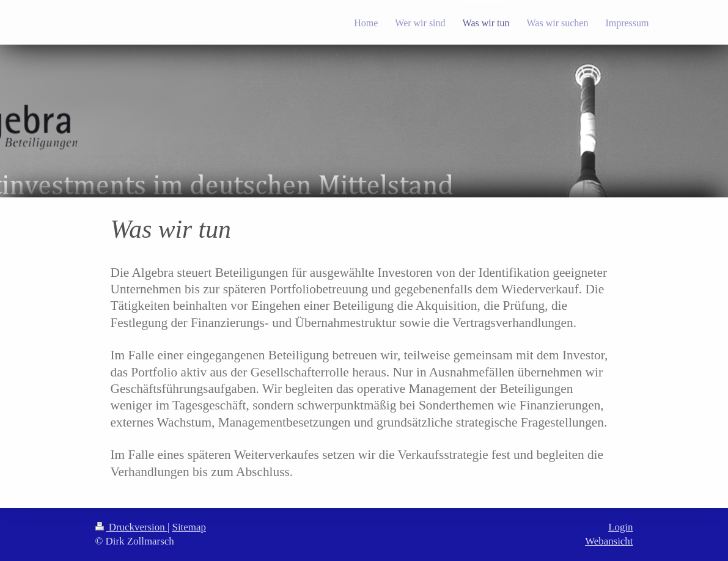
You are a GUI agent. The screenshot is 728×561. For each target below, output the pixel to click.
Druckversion (131, 527)
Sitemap (189, 527)
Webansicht (609, 541)
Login (620, 527)
